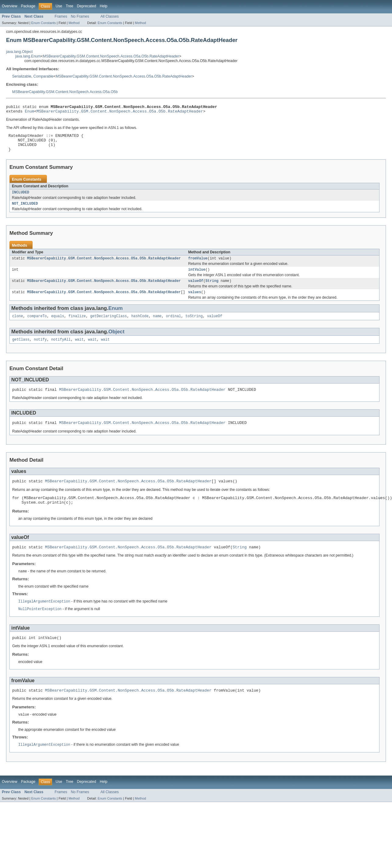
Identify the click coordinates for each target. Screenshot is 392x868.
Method (74, 23)
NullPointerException (40, 626)
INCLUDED (21, 198)
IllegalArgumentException (44, 618)
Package (28, 6)
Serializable (22, 76)
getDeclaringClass (109, 326)
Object (117, 341)
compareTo (37, 326)
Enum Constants (43, 23)
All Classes (110, 16)
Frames (61, 16)
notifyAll (61, 350)
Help (103, 6)
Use (59, 6)
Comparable (44, 76)
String (212, 289)
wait (79, 350)
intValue (197, 277)
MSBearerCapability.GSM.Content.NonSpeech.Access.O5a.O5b (65, 92)
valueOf (196, 289)
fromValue (198, 266)
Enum (30, 113)
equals (58, 326)
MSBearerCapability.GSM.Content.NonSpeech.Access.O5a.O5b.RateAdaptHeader (111, 56)
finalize (77, 326)
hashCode (140, 326)
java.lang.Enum (28, 56)
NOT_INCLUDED (25, 210)
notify (40, 350)
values (195, 301)
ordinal (174, 326)
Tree (70, 6)
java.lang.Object (19, 52)
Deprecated (87, 6)
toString (194, 326)
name (157, 326)
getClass (21, 350)
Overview (10, 6)
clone (18, 326)
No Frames (80, 16)
